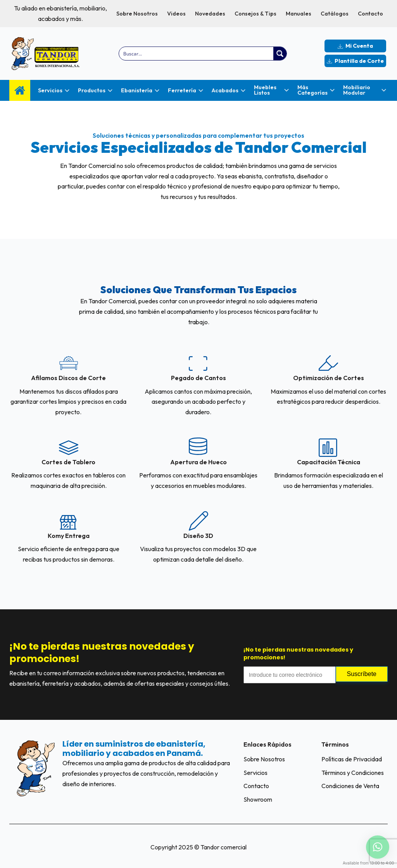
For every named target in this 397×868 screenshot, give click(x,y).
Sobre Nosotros (137, 14)
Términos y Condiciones (353, 773)
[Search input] (197, 54)
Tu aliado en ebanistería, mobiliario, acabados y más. (60, 13)
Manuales (299, 14)
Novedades (210, 14)
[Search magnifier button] (280, 54)
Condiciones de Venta (350, 786)
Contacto (370, 14)
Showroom (258, 799)
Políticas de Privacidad (352, 759)
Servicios (255, 773)
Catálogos (335, 14)
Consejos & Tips (255, 14)
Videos (176, 14)
